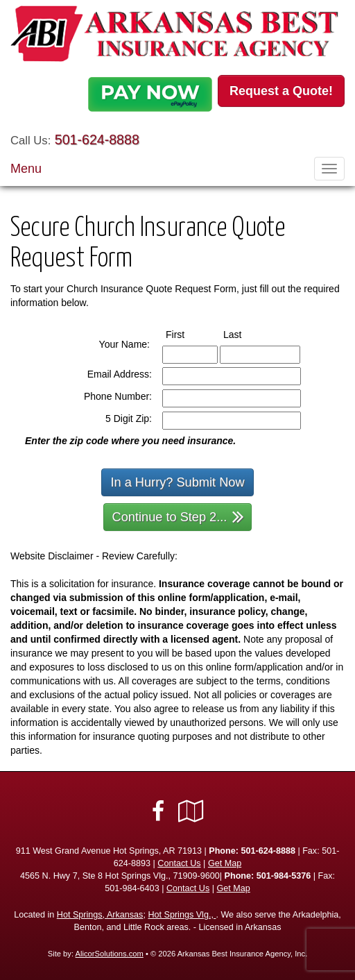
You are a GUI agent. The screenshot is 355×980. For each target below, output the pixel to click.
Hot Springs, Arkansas (100, 915)
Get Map (225, 863)
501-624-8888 (97, 140)
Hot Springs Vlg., (182, 915)
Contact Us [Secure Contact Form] (179, 863)
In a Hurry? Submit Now (177, 482)
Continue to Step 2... (179, 516)
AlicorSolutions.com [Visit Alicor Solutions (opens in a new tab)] (110, 954)
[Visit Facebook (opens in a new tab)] (158, 811)
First (188, 334)
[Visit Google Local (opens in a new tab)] (191, 811)
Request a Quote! (281, 91)
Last (245, 334)
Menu (26, 169)
